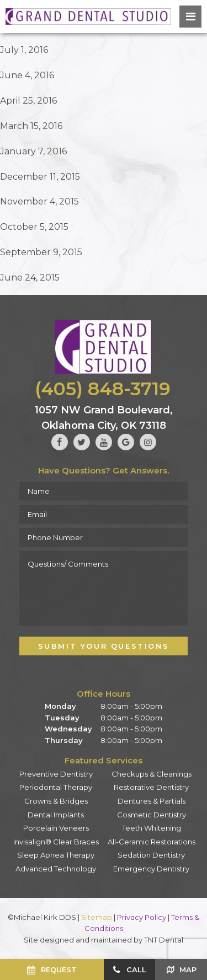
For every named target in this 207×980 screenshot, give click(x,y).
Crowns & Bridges (56, 801)
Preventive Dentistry (56, 774)
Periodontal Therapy (56, 787)
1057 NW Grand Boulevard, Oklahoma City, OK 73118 (104, 418)
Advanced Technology (56, 869)
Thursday (64, 740)
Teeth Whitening (152, 828)
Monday (60, 706)
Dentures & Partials (152, 801)
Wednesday (68, 729)
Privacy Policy (142, 917)
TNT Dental (164, 940)
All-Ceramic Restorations (152, 842)
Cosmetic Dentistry (152, 815)
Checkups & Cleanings (152, 774)
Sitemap (97, 917)
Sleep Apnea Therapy (56, 855)
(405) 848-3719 (103, 389)
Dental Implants (56, 815)
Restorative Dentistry (151, 787)
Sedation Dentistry (151, 855)
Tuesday (62, 718)
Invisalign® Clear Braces (56, 842)
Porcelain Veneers (56, 828)
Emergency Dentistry (151, 869)
